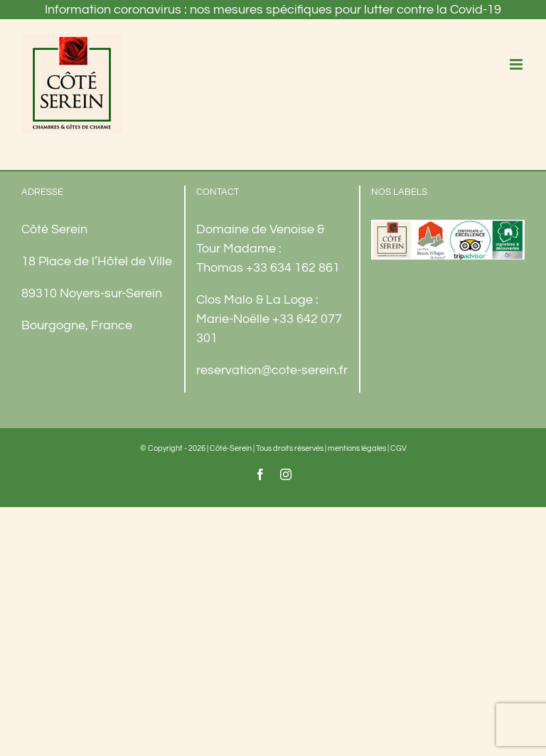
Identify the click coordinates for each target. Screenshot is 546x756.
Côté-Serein (231, 448)
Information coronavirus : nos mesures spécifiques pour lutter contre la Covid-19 (273, 10)
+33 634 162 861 (293, 268)
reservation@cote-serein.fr (272, 370)
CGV (398, 448)
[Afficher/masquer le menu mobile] (517, 64)
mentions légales (357, 448)
